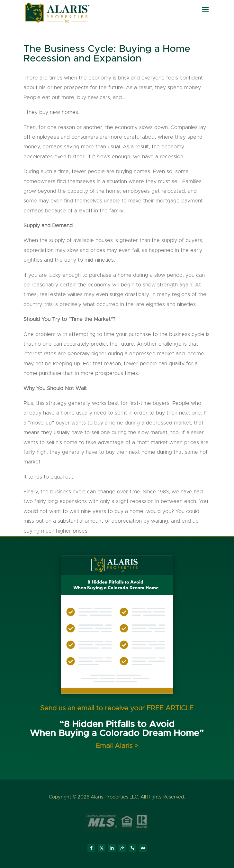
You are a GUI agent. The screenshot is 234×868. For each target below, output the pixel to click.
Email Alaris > (117, 746)
